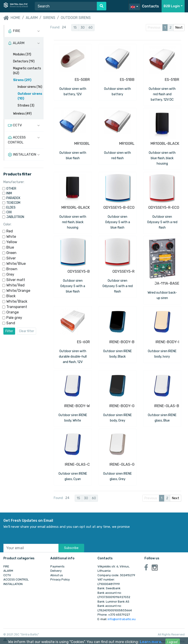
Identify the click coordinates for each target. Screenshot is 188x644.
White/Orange (18, 291)
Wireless (22, 114)
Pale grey (14, 318)
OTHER (11, 189)
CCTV (7, 575)
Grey (10, 274)
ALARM (32, 18)
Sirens (49, 18)
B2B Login (172, 6)
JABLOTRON (15, 217)
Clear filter (27, 331)
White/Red (15, 285)
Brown (12, 269)
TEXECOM (13, 203)
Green (11, 253)
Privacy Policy (60, 579)
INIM (9, 193)
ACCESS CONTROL (16, 579)
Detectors (24, 61)
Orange (13, 312)
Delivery (56, 571)
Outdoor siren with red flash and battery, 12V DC (162, 94)
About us (57, 575)
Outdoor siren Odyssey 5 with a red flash (162, 222)
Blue (10, 247)
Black (11, 296)
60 (91, 28)
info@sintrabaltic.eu (122, 619)
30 (83, 28)
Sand (11, 323)
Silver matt (16, 280)
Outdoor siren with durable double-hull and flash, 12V (73, 357)
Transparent (17, 307)
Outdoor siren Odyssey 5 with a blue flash (118, 222)
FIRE (6, 566)
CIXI (9, 212)
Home (12, 18)
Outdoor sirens (76, 18)
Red (10, 231)
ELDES (11, 207)
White (11, 237)
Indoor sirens (30, 87)
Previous (154, 28)
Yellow (12, 242)
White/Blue (16, 264)
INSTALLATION (13, 584)
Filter (9, 331)
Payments (57, 566)
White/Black (17, 301)
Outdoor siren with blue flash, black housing (162, 158)
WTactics (179, 641)
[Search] (66, 6)
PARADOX (13, 198)
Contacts (150, 6)
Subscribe (71, 548)
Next (179, 28)
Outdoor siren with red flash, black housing (73, 222)
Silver (11, 258)
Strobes (26, 105)
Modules (22, 54)
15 (75, 28)
